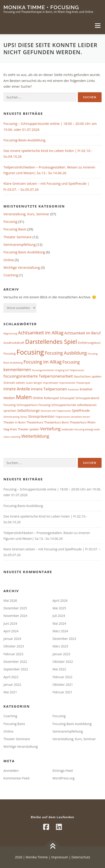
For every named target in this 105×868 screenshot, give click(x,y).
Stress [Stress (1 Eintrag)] (24, 417)
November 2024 (15, 616)
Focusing (10, 221)
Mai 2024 (59, 623)
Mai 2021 (10, 692)
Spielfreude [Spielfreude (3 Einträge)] (81, 410)
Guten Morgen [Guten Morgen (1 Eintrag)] (34, 383)
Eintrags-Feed (63, 771)
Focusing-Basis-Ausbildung (24, 140)
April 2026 (60, 601)
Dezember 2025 (15, 608)
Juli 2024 (59, 616)
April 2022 (11, 677)
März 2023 (60, 646)
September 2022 (16, 669)
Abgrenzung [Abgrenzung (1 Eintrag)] (10, 333)
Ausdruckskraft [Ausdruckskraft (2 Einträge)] (14, 343)
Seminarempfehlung (20, 244)
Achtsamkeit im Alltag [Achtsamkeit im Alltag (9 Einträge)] (41, 333)
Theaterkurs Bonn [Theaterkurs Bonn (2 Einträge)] (56, 422)
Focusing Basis (15, 229)
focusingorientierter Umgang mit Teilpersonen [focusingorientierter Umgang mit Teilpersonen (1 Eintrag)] (58, 370)
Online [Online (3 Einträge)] (38, 398)
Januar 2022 (12, 685)
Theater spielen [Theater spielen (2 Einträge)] (29, 429)
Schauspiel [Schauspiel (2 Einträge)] (67, 398)
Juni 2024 (10, 623)
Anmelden (11, 771)
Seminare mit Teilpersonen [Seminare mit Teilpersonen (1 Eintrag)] (56, 411)
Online (9, 260)
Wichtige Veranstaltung (22, 267)
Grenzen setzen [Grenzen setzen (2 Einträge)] (14, 383)
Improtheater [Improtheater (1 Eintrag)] (51, 383)
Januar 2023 (61, 654)
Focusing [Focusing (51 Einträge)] (30, 352)
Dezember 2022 (15, 662)
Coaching (11, 275)
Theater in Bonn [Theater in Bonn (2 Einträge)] (14, 422)
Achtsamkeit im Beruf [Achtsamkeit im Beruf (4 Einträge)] (83, 333)
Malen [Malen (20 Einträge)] (24, 397)
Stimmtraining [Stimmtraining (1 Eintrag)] (11, 417)
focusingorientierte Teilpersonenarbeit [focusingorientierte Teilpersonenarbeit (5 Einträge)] (38, 376)
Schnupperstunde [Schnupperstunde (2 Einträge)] (64, 405)
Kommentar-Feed (16, 778)
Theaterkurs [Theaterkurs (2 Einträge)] (35, 422)
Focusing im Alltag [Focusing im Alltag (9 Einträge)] (43, 362)
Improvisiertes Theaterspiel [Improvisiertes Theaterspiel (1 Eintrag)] (75, 383)
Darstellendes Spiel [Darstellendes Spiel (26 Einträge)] (51, 342)
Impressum (59, 857)
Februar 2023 (13, 654)
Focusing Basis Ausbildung (24, 252)
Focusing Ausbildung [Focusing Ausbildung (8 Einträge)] (66, 353)
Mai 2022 (59, 669)
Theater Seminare (17, 237)
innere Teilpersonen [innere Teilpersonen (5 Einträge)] (49, 389)
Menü (98, 25)
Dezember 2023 (64, 639)
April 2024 (11, 631)
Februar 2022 (62, 677)
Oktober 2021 (63, 685)
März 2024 (60, 631)
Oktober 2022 (63, 662)
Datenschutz (81, 857)
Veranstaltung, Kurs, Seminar (26, 214)
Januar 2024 (12, 639)
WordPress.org (63, 778)
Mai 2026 (10, 601)
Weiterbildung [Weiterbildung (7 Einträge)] (35, 436)
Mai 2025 (59, 608)
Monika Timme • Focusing (41, 7)
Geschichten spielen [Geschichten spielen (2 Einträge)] (88, 376)
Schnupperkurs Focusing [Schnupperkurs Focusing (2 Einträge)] (33, 405)
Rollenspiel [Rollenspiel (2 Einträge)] (51, 398)
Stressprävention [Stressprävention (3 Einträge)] (41, 416)
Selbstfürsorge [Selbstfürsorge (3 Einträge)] (28, 410)
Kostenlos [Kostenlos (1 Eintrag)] (73, 389)
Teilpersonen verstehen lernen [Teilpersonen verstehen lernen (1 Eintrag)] (73, 417)
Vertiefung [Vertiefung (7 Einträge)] (50, 429)
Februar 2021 (62, 692)
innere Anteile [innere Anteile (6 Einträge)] (17, 389)
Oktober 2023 (14, 646)
